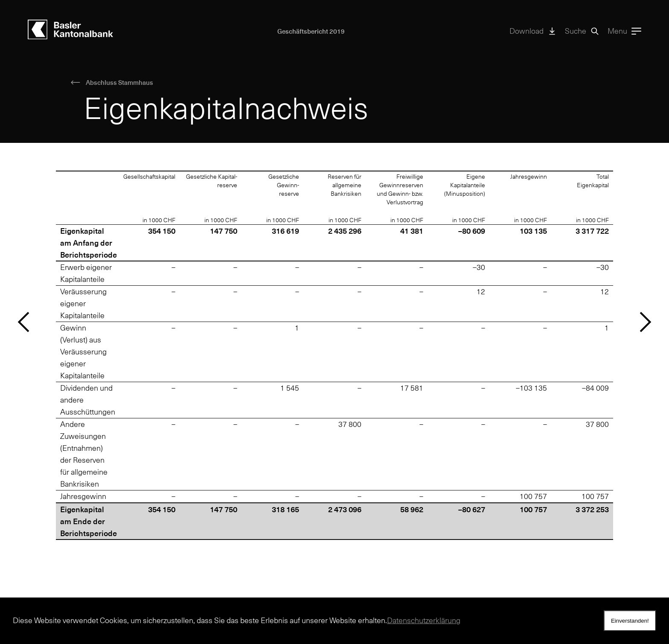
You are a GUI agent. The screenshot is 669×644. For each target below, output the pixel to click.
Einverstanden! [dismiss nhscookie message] (630, 621)
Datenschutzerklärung (424, 620)
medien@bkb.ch (55, 568)
